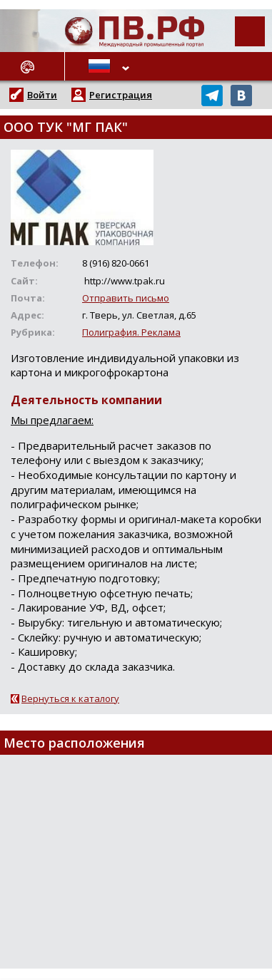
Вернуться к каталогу (70, 698)
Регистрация (121, 95)
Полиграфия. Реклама (131, 332)
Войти (42, 95)
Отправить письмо (126, 298)
